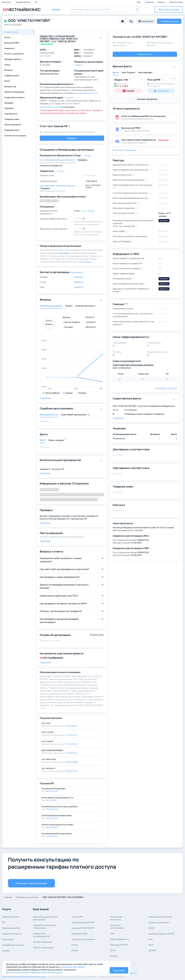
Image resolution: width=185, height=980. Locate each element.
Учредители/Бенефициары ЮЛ (42, 935)
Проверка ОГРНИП (119, 945)
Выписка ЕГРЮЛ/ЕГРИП (83, 928)
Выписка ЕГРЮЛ (12, 43)
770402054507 (72, 744)
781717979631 (51, 800)
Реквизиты (9, 48)
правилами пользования (73, 967)
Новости (162, 2)
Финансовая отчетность (116, 918)
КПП (112, 933)
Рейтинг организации (43, 948)
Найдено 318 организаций (51, 107)
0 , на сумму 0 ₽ (56, 469)
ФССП (7, 81)
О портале (150, 2)
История (70, 98)
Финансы (9, 70)
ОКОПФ (152, 951)
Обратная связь (176, 2)
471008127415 (71, 753)
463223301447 (71, 726)
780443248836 (52, 827)
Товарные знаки (12, 119)
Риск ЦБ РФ (77, 917)
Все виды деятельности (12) (86, 93)
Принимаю (119, 970)
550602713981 (71, 771)
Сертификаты (11, 114)
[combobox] (106, 10)
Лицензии (9, 108)
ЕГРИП (75, 945)
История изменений (43, 942)
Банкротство (10, 87)
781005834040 (52, 809)
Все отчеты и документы (125, 150)
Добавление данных (12, 934)
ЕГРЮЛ (75, 951)
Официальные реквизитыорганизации (45, 918)
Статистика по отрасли (15, 136)
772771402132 (71, 735)
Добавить (79, 277)
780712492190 (52, 791)
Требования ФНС (80, 934)
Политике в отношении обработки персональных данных (35, 972)
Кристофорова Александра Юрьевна (58, 160)
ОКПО (113, 950)
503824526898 (72, 762)
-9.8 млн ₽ (90, 322)
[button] (169, 10)
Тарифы (6, 951)
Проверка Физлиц (23, 2)
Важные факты (122, 66)
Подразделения (12, 130)
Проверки (9, 103)
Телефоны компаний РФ (83, 922)
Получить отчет (145, 54)
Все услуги (7, 2)
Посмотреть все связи (166, 388)
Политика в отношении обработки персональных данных (24, 977)
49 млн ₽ (90, 317)
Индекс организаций (159, 922)
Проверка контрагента (13, 945)
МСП (151, 945)
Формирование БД (11, 928)
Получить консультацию (31, 883)
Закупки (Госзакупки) (14, 92)
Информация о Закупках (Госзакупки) (64, 483)
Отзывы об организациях (117, 926)
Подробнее (45, 398)
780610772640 (52, 836)
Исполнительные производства (60, 460)
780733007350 (52, 818)
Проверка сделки (13, 59)
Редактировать (77, 272)
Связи (7, 65)
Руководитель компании (83, 939)
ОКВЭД (114, 956)
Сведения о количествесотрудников (44, 926)
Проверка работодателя (160, 917)
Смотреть (78, 65)
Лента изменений (13, 125)
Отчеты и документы (14, 54)
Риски (8, 37)
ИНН (151, 939)
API (36, 2)
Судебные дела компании (56, 408)
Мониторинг (8, 939)
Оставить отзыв (97, 635)
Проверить (72, 138)
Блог (139, 2)
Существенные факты (15, 97)
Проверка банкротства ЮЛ (162, 934)
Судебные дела (12, 76)
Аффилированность (120, 939)
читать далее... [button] (85, 262)
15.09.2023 (46, 56)
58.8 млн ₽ (91, 327)
